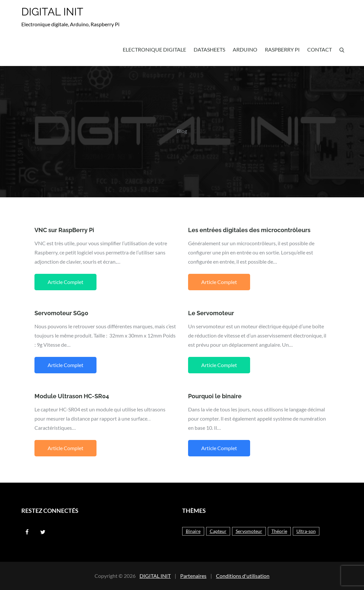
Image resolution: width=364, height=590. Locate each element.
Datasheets (209, 49)
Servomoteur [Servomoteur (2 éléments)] (249, 531)
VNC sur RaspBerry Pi (64, 230)
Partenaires (193, 576)
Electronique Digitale (154, 49)
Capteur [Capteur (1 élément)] (218, 531)
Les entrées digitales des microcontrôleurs (249, 230)
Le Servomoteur (211, 313)
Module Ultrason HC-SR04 (72, 396)
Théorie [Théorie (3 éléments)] (279, 531)
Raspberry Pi (282, 49)
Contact (320, 49)
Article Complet (65, 282)
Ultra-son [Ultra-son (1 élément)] (306, 531)
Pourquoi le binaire (215, 396)
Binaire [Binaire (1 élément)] (193, 531)
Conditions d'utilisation (243, 576)
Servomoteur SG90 (61, 313)
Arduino (245, 49)
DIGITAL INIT (52, 12)
